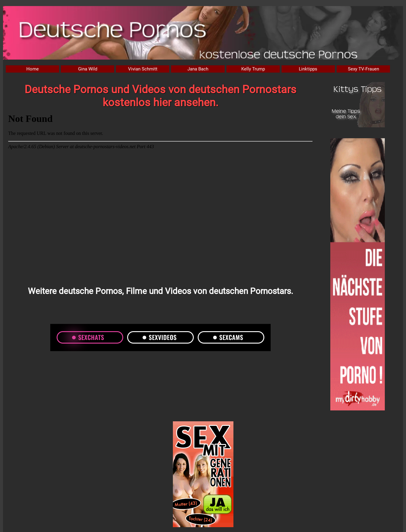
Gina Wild (88, 69)
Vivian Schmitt (143, 69)
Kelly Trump (253, 69)
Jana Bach (198, 69)
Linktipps (308, 69)
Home (33, 69)
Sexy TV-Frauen (363, 69)
